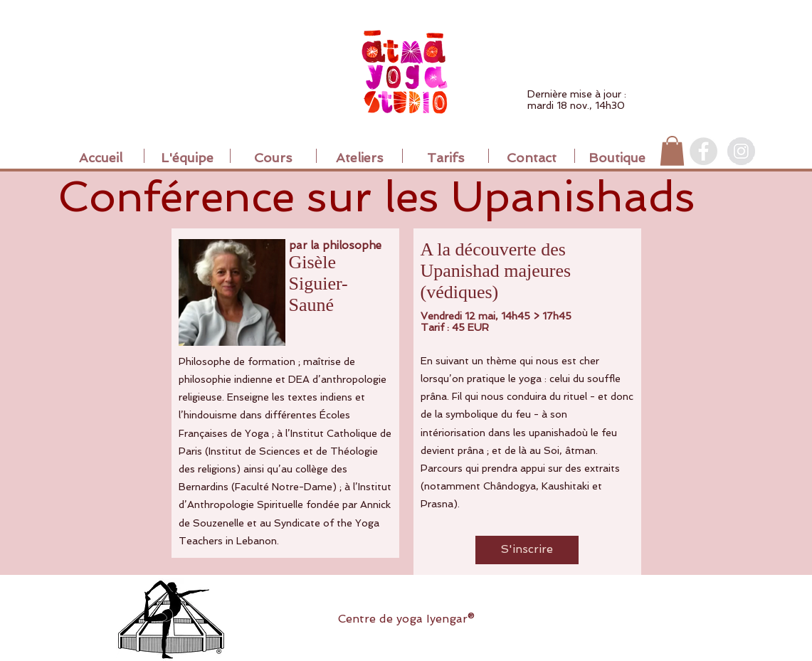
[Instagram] (741, 151)
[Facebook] (703, 151)
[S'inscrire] (527, 550)
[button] (672, 151)
